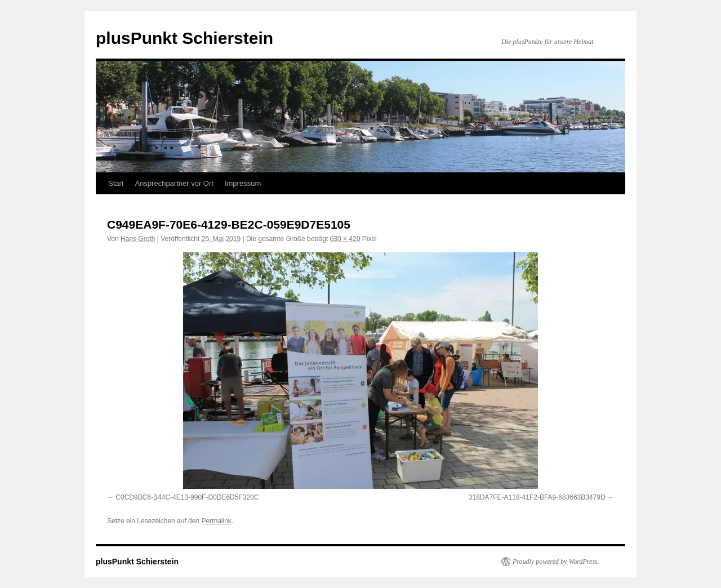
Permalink (216, 521)
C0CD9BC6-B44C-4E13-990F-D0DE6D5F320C (187, 497)
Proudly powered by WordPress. (556, 562)
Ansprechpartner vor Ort (174, 183)
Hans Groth (138, 239)
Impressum (243, 183)
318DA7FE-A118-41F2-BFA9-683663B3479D (537, 497)
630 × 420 (345, 239)
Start (116, 183)
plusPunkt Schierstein (184, 38)
